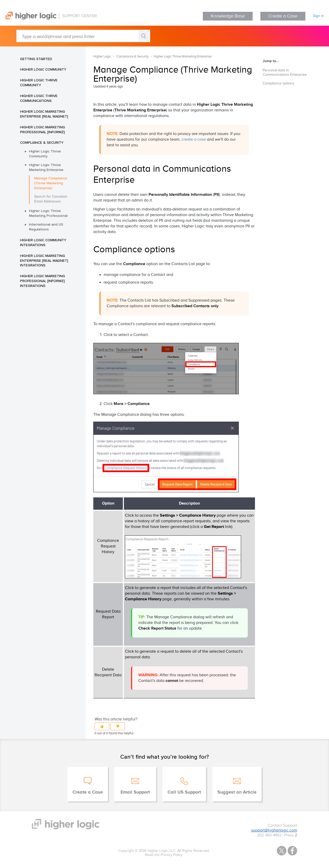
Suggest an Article (237, 792)
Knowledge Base (228, 16)
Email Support (135, 792)
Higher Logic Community (43, 69)
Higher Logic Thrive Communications (39, 98)
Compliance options (278, 83)
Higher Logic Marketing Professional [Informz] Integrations (43, 281)
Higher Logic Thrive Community (39, 83)
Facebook (292, 851)
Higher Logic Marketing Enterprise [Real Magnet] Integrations (44, 261)
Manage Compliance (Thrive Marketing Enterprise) (51, 183)
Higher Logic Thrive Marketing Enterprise (46, 167)
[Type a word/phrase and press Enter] (83, 36)
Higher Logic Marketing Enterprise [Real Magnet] (44, 114)
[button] (102, 726)
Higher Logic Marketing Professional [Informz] (43, 129)
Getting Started (36, 59)
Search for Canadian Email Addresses (51, 199)
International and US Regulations (46, 227)
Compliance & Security (42, 142)
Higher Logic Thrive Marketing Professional (48, 213)
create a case (194, 139)
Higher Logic (102, 56)
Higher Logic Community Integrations (43, 242)
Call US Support (184, 792)
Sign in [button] (318, 16)
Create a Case (283, 16)
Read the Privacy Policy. (164, 855)
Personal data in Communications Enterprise (285, 73)
